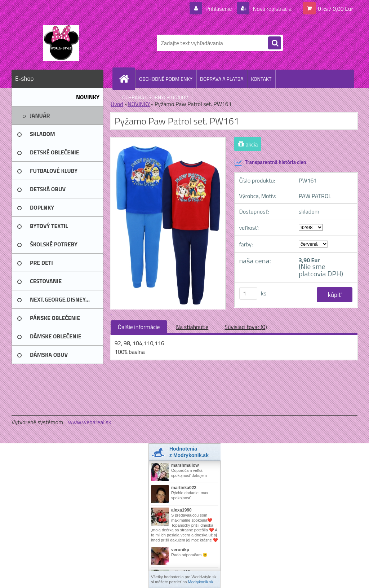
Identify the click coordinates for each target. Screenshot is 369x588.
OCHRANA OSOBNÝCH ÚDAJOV (155, 97)
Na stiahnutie (192, 327)
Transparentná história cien (270, 162)
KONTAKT (261, 79)
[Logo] (61, 43)
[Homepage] (127, 79)
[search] (275, 43)
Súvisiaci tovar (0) (246, 327)
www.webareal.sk (90, 422)
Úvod (117, 104)
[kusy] (248, 293)
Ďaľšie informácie (139, 327)
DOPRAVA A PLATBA (222, 79)
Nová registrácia (272, 9)
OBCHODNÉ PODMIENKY (166, 79)
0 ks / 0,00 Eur (335, 9)
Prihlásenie (219, 9)
